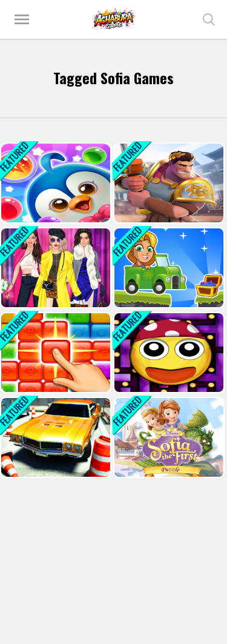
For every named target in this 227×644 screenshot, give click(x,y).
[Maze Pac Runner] (168, 353)
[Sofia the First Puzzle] (168, 437)
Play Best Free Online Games (114, 19)
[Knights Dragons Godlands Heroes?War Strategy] (168, 183)
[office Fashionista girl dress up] (54, 268)
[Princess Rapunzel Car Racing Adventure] (168, 268)
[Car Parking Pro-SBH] (54, 437)
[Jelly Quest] (54, 353)
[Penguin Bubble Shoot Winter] (54, 183)
